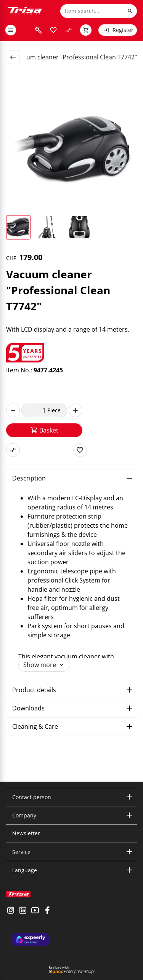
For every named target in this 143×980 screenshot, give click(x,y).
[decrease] (13, 410)
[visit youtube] (35, 911)
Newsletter (26, 833)
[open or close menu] (11, 30)
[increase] (76, 410)
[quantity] (34, 410)
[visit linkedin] (23, 911)
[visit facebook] (47, 911)
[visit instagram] (11, 911)
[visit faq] (38, 30)
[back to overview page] (16, 57)
